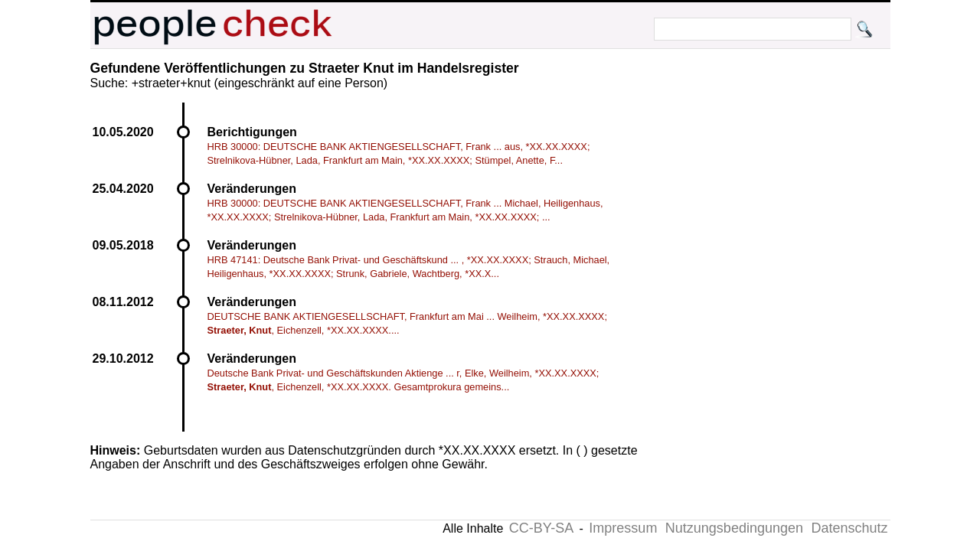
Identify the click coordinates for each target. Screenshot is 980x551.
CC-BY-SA (541, 528)
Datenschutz (849, 528)
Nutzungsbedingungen (734, 528)
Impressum (623, 528)
